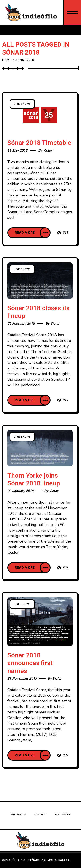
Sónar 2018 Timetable (39, 143)
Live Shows (22, 104)
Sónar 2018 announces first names (30, 663)
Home (7, 60)
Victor (48, 150)
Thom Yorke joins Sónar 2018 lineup (34, 480)
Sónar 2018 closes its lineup (38, 312)
